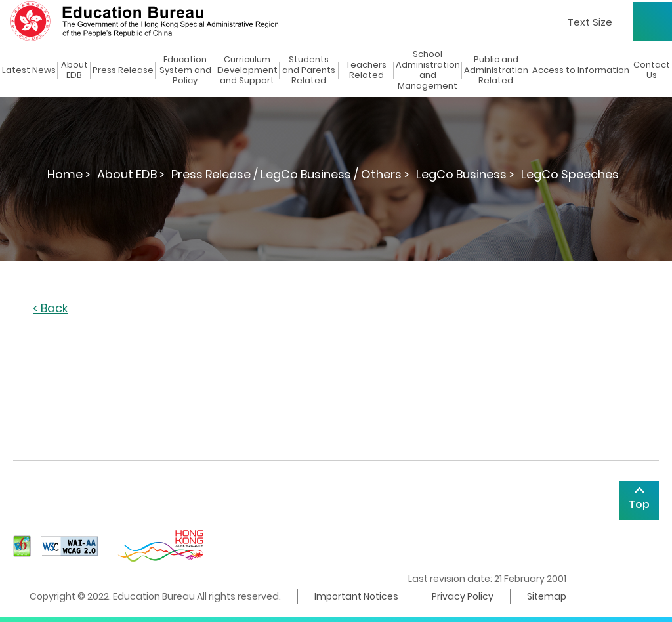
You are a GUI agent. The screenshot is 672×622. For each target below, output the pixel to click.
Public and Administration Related (496, 70)
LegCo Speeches (570, 174)
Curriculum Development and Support (247, 70)
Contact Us (652, 70)
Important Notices (356, 596)
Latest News (29, 70)
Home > (69, 174)
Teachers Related (366, 70)
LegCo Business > (465, 174)
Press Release (123, 70)
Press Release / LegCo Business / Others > (290, 174)
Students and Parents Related (309, 70)
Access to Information (581, 70)
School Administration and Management (428, 70)
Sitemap (547, 596)
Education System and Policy (185, 70)
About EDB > (131, 174)
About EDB (74, 70)
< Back (51, 309)
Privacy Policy (463, 596)
